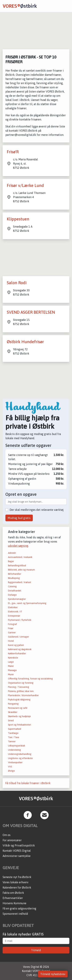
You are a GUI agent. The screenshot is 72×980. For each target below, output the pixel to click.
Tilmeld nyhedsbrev (53, 974)
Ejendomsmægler (17, 599)
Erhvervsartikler (13, 898)
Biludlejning (14, 578)
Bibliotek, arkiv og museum (21, 570)
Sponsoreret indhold (15, 914)
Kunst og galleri (16, 645)
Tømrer (12, 741)
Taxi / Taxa (14, 737)
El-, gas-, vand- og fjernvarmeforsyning (27, 603)
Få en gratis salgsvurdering (19, 908)
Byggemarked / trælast (20, 582)
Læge (11, 662)
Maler (11, 666)
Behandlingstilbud (17, 565)
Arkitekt (12, 553)
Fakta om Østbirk (13, 893)
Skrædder (13, 712)
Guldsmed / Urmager (18, 637)
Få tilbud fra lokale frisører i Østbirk (28, 783)
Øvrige (11, 771)
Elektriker (13, 607)
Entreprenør (14, 616)
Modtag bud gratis (19, 518)
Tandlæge (13, 733)
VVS (10, 767)
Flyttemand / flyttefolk (20, 620)
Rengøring (13, 704)
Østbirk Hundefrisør (25, 342)
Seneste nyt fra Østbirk (17, 877)
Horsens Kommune (14, 903)
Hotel (11, 641)
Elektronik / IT (15, 612)
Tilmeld (36, 950)
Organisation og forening (21, 683)
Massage (12, 670)
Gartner (12, 633)
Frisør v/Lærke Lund (25, 185)
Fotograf (12, 624)
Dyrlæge (12, 595)
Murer (11, 674)
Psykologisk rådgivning (19, 700)
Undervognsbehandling (20, 754)
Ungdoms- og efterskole (20, 758)
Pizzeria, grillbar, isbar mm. (21, 691)
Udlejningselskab (17, 746)
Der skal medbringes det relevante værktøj (37, 510)
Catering (12, 586)
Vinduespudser (15, 762)
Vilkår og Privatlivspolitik (19, 845)
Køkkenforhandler (17, 653)
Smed (11, 721)
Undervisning (14, 750)
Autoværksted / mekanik (20, 557)
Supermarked (15, 729)
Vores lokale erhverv (16, 882)
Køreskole (13, 658)
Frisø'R (13, 152)
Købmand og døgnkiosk (20, 649)
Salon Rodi (17, 283)
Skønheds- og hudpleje (19, 716)
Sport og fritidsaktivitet (20, 725)
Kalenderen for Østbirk (17, 887)
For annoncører (12, 840)
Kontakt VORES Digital (17, 851)
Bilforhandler (15, 574)
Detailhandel (15, 591)
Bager (11, 561)
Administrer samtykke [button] (17, 856)
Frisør (11, 628)
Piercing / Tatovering (19, 687)
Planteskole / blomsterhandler (23, 695)
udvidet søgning (18, 546)
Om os (7, 835)
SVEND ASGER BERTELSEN (31, 312)
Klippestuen (18, 219)
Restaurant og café (18, 708)
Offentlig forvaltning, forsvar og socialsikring (30, 679)
